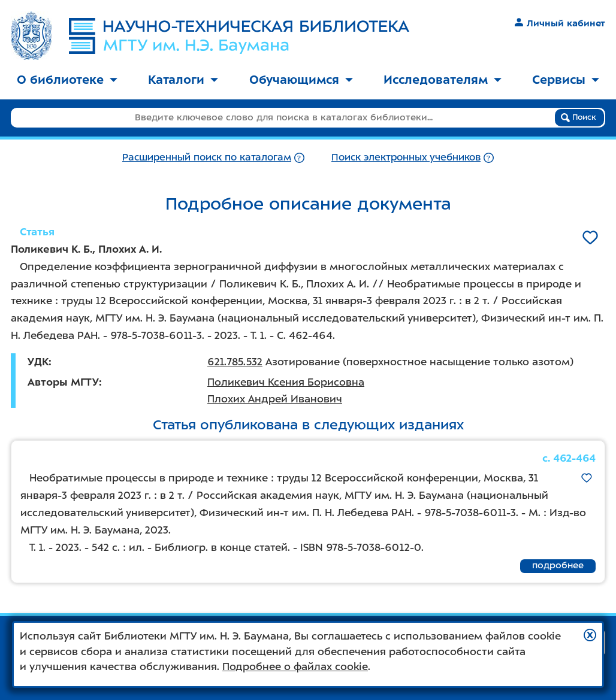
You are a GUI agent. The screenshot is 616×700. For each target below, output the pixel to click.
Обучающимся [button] (301, 80)
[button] (590, 635)
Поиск (579, 117)
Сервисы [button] (566, 80)
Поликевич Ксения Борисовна (286, 382)
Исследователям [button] (443, 80)
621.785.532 (235, 362)
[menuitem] (67, 81)
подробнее (558, 565)
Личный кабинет (560, 23)
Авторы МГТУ (63, 382)
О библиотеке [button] (67, 80)
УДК (38, 362)
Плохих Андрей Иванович (275, 399)
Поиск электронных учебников (406, 157)
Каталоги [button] (183, 80)
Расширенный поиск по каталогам (207, 157)
